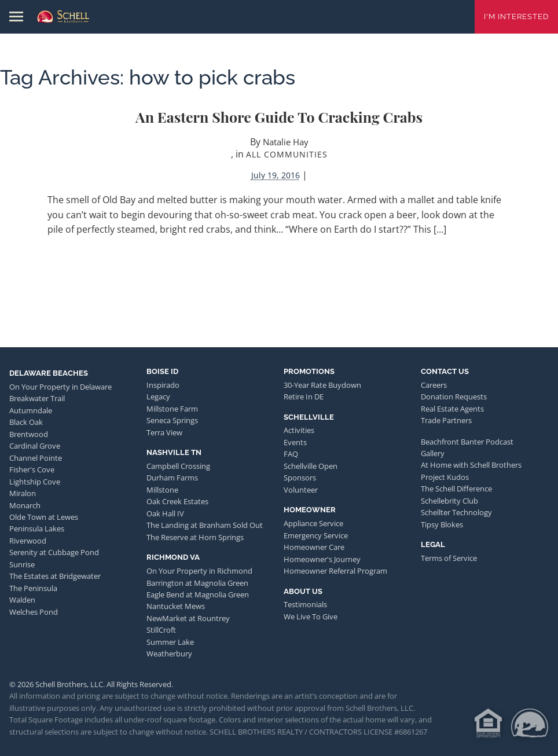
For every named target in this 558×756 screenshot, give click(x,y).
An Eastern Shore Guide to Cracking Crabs (279, 117)
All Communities (287, 154)
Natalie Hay (286, 142)
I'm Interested (516, 16)
